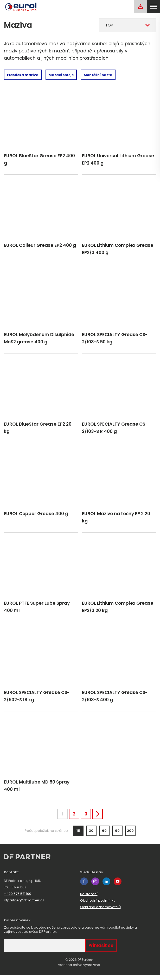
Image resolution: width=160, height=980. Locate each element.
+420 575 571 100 (18, 898)
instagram (95, 886)
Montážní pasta (98, 75)
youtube (118, 886)
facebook (84, 886)
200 (130, 835)
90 (117, 835)
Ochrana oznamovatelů (100, 912)
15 (78, 835)
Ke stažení (89, 899)
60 (104, 835)
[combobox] (127, 25)
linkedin (106, 886)
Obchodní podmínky (98, 905)
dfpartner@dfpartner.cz (24, 905)
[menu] (153, 6)
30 (91, 835)
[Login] (140, 6)
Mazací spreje (61, 75)
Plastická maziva (23, 75)
